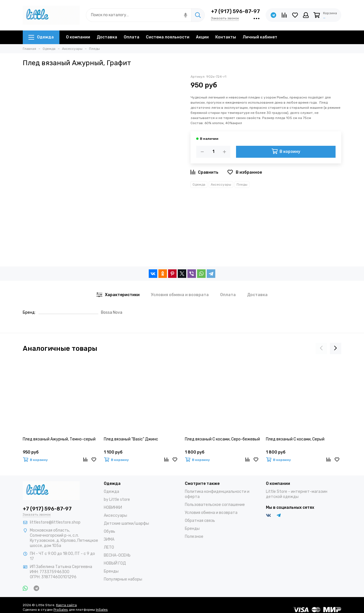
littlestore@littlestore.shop (55, 522)
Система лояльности (168, 37)
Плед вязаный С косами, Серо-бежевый (222, 439)
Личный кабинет (260, 37)
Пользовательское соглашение (215, 505)
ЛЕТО (109, 547)
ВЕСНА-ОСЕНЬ (117, 555)
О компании (78, 37)
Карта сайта (66, 605)
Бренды (111, 571)
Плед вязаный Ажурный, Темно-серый (59, 439)
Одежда (41, 37)
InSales (102, 610)
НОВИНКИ (113, 508)
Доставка (107, 37)
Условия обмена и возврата (211, 513)
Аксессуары (221, 184)
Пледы (242, 184)
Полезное (194, 537)
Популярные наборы (123, 579)
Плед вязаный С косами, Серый (295, 439)
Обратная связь (200, 521)
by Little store (117, 500)
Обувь (109, 531)
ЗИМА (109, 539)
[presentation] (321, 348)
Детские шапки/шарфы (126, 523)
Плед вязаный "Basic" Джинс (131, 439)
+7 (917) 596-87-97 (235, 11)
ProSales (61, 610)
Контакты (226, 37)
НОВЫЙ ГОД (115, 563)
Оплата (132, 37)
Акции (202, 37)
